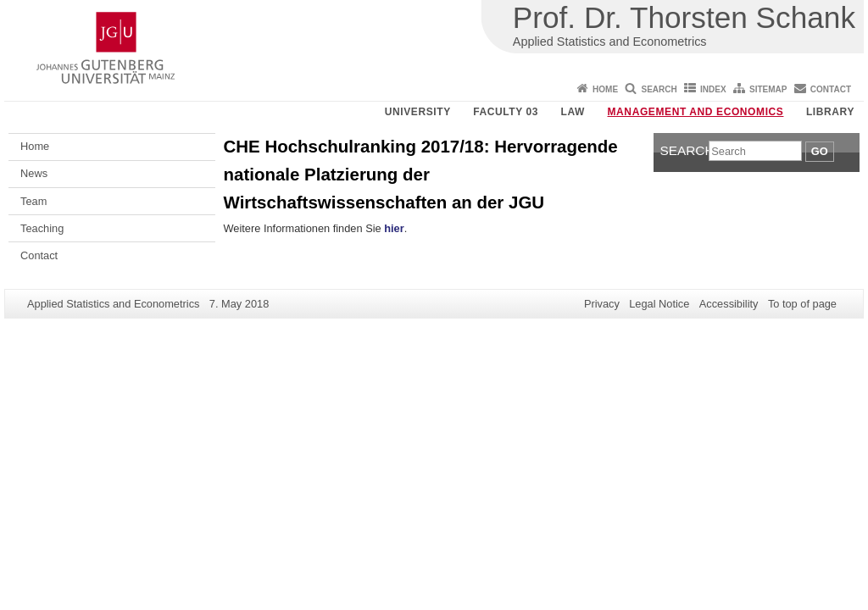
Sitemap (768, 89)
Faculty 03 (506, 112)
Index (713, 89)
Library (830, 112)
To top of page (802, 304)
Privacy (602, 304)
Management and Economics (696, 112)
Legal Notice (659, 304)
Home (605, 89)
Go (820, 151)
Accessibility (729, 304)
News (34, 173)
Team (33, 201)
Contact (831, 89)
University (418, 112)
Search (659, 89)
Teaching (42, 228)
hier (394, 228)
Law (573, 112)
